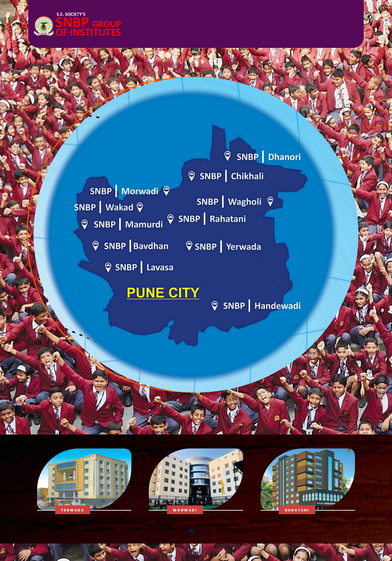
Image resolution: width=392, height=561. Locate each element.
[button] (191, 531)
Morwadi (185, 510)
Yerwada (73, 510)
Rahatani (297, 510)
